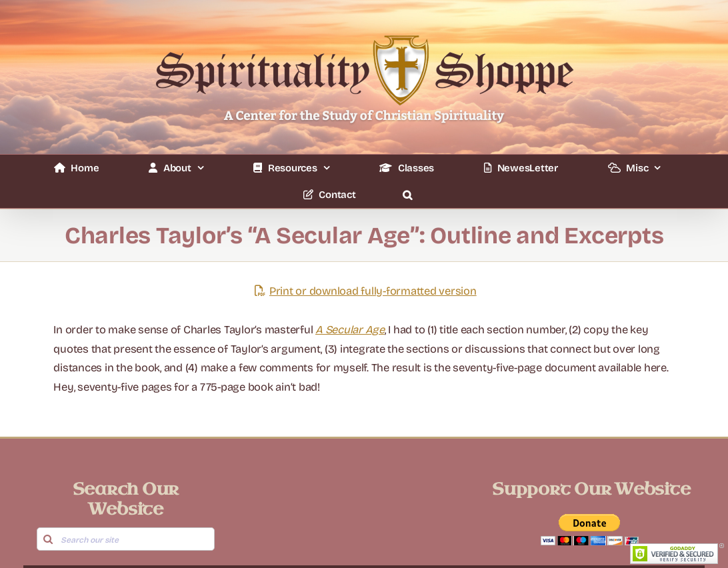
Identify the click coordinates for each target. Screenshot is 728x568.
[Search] (48, 539)
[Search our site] (126, 539)
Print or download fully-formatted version (364, 291)
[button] (407, 195)
